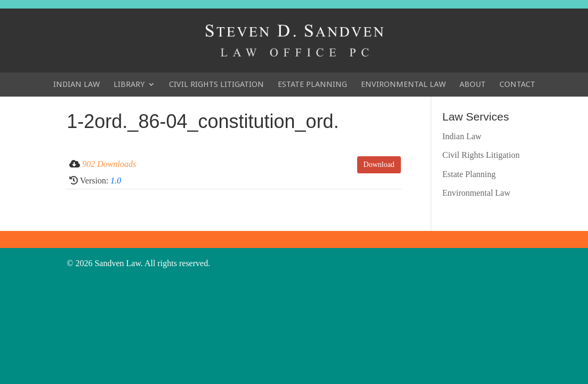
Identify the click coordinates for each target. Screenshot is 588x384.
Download (379, 165)
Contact (517, 84)
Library (129, 84)
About (473, 84)
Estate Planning (312, 84)
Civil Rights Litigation (216, 84)
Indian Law (76, 84)
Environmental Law (403, 84)
